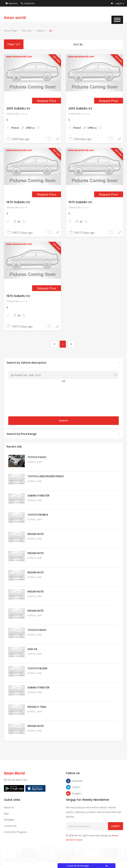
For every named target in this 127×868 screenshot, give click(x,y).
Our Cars (27, 31)
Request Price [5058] (36, 602)
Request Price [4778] (47, 194)
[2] (71, 344)
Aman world (15, 17)
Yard (39, 462)
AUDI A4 (32, 650)
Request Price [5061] (36, 544)
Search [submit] (63, 421)
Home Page (11, 31)
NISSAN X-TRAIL (37, 708)
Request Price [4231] (109, 101)
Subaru (40, 31)
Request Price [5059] (36, 582)
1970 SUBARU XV (18, 202)
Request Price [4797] (47, 288)
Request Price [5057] (36, 621)
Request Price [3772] (47, 101)
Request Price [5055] (36, 660)
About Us (11, 3)
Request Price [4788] (109, 194)
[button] (117, 3)
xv (51, 31)
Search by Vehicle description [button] (63, 363)
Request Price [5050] (36, 737)
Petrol (15, 128)
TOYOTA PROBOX (38, 515)
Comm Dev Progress (15, 834)
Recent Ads (14, 447)
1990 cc (30, 128)
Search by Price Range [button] (63, 434)
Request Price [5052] (36, 718)
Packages (9, 821)
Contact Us (28, 3)
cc (19, 221)
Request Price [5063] (36, 467)
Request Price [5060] (36, 563)
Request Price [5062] (36, 525)
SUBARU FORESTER (38, 496)
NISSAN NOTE (36, 535)
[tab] (63, 363)
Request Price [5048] (36, 486)
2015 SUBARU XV (18, 108)
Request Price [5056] (36, 641)
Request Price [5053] (36, 698)
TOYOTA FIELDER (37, 670)
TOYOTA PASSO (37, 457)
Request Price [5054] (36, 679)
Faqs (6, 815)
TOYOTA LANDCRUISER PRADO (46, 476)
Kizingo (32, 462)
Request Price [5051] (36, 505)
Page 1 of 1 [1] (14, 44)
